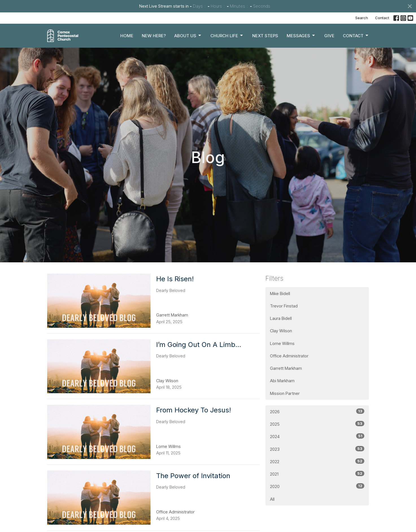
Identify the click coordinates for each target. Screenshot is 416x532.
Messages (301, 36)
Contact (382, 18)
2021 (317, 474)
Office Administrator (289, 356)
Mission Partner (285, 393)
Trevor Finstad (284, 306)
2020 (317, 486)
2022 (317, 461)
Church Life (227, 36)
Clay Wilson (281, 331)
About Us (188, 36)
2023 (317, 449)
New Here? (154, 36)
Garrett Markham (286, 368)
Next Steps (265, 36)
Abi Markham (282, 381)
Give (329, 36)
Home (127, 36)
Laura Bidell (281, 318)
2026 (317, 411)
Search (362, 18)
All (272, 499)
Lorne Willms (282, 343)
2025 (317, 424)
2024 (317, 436)
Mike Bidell (280, 294)
